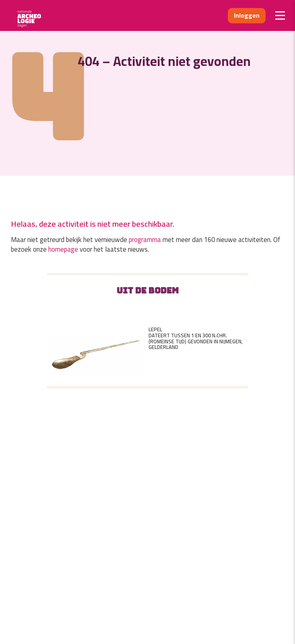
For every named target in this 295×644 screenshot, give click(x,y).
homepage (63, 249)
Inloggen (247, 15)
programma (145, 240)
